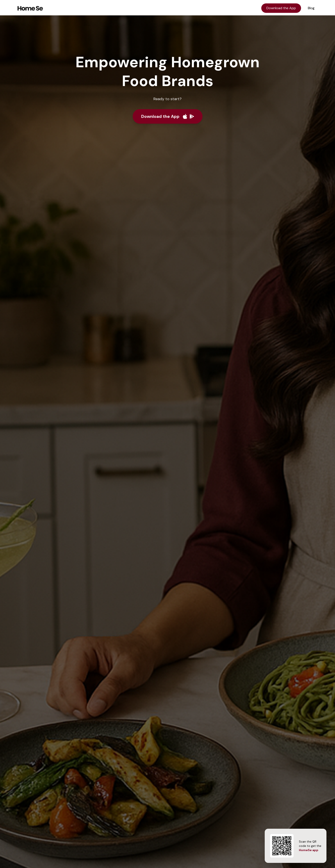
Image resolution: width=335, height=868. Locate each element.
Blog (311, 8)
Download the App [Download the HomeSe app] (281, 8)
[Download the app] (168, 116)
